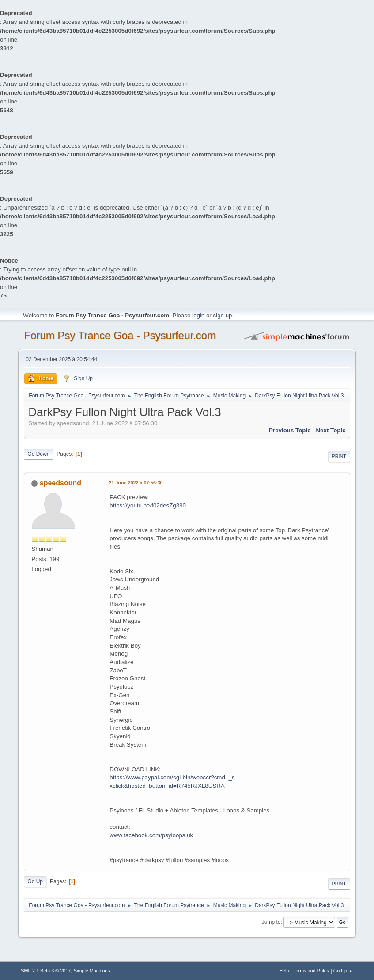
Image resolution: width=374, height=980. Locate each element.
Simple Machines (92, 971)
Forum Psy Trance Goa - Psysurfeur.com (120, 335)
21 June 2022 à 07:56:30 (136, 483)
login (198, 315)
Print (339, 456)
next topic (331, 430)
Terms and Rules (311, 971)
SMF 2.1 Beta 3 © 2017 (46, 971)
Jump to (271, 922)
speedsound (60, 483)
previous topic (290, 430)
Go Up (35, 881)
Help (284, 971)
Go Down (38, 454)
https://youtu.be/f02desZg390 (148, 505)
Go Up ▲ (343, 971)
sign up (223, 315)
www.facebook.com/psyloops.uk (151, 835)
